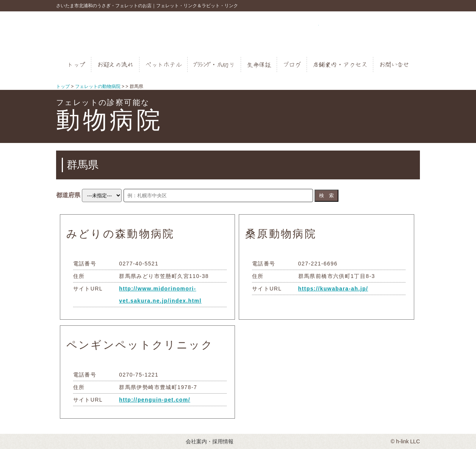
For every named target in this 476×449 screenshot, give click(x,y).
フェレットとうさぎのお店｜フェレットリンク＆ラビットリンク (238, 34)
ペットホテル (163, 64)
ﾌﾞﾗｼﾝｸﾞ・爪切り (214, 64)
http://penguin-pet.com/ (155, 400)
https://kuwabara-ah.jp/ (333, 289)
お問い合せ (394, 64)
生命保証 (259, 64)
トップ (76, 64)
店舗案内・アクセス (340, 64)
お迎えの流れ (115, 64)
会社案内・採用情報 (210, 441)
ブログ (292, 64)
